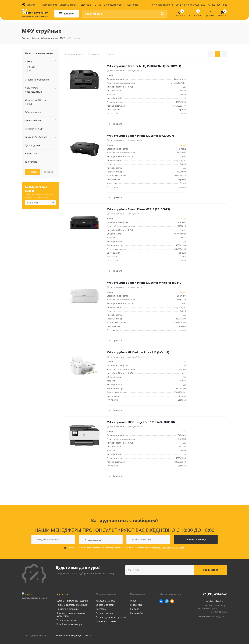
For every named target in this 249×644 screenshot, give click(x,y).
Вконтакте (161, 601)
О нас (98, 5)
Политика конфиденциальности (74, 635)
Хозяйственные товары (69, 624)
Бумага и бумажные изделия (72, 601)
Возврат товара (104, 613)
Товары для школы (67, 620)
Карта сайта (137, 613)
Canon (183, 145)
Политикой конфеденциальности (169, 548)
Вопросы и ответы (114, 5)
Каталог (63, 594)
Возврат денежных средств (111, 617)
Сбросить (49, 172)
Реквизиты (136, 605)
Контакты (133, 5)
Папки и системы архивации (72, 605)
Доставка (86, 5)
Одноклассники (172, 601)
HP (184, 362)
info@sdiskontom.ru (162, 5)
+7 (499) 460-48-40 (217, 5)
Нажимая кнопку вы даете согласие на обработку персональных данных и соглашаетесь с (126, 548)
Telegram (167, 601)
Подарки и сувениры (68, 609)
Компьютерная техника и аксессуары (71, 614)
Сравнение (195, 16)
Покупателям (50, 5)
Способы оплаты (69, 5)
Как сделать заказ (105, 601)
